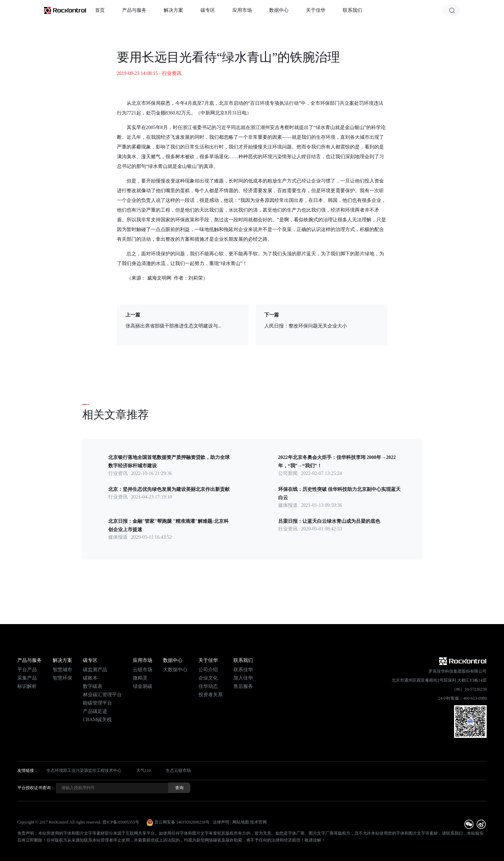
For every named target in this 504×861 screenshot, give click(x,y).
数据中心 (279, 10)
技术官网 (258, 822)
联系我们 (352, 10)
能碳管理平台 (97, 703)
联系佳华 (243, 670)
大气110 (144, 770)
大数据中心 (175, 670)
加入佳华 (243, 678)
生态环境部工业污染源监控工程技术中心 (84, 770)
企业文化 (208, 678)
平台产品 (27, 670)
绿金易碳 (143, 686)
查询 (179, 788)
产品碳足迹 (95, 711)
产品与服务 (134, 10)
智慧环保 (62, 678)
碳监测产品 (95, 670)
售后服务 (243, 686)
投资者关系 (211, 695)
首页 (100, 10)
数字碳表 (93, 686)
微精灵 (140, 678)
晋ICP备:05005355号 (121, 822)
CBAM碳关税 (97, 720)
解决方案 (173, 10)
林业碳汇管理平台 (102, 695)
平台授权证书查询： (36, 788)
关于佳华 (316, 10)
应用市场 (242, 10)
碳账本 (90, 678)
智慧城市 (62, 670)
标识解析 (27, 686)
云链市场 (143, 670)
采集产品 (27, 678)
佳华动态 (208, 686)
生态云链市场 (178, 770)
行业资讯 (172, 73)
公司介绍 (208, 670)
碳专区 (208, 10)
